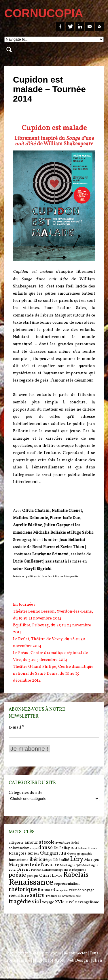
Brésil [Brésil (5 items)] (75, 843)
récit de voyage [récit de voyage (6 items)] (82, 890)
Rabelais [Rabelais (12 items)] (76, 875)
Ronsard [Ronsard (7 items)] (46, 890)
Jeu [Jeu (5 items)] (50, 860)
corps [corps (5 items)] (34, 848)
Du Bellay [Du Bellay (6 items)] (62, 848)
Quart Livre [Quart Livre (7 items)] (51, 876)
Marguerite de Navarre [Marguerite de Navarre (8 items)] (34, 865)
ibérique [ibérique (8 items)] (38, 860)
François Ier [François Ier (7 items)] (21, 854)
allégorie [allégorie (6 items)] (16, 843)
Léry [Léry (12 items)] (77, 859)
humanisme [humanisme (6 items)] (19, 860)
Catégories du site (25, 793)
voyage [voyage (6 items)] (48, 902)
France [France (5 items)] (92, 848)
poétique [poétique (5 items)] (33, 876)
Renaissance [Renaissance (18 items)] (31, 883)
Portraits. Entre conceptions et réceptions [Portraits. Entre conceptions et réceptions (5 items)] (58, 870)
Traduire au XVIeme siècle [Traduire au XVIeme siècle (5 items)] (63, 896)
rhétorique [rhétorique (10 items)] (23, 890)
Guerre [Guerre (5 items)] (72, 854)
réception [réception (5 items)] (62, 890)
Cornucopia (50, 953)
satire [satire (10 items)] (37, 895)
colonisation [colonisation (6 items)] (19, 848)
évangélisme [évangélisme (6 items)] (88, 902)
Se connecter (75, 953)
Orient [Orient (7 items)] (23, 870)
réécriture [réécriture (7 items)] (19, 896)
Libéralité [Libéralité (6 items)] (61, 860)
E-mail (16, 728)
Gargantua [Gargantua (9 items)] (53, 853)
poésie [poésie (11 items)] (17, 875)
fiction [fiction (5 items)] (82, 848)
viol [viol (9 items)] (36, 902)
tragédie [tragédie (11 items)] (20, 902)
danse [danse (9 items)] (46, 848)
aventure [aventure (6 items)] (63, 843)
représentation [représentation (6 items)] (67, 884)
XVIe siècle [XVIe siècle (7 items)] (66, 902)
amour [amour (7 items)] (31, 843)
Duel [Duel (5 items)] (74, 848)
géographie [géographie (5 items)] (85, 854)
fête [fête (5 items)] (37, 854)
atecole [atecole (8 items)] (47, 842)
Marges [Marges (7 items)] (92, 860)
